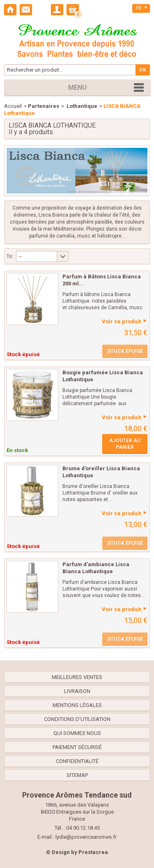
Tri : (11, 256)
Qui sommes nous (77, 733)
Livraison (77, 691)
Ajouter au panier (125, 444)
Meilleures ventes (77, 677)
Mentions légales (77, 705)
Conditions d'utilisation (77, 719)
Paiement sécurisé (77, 747)
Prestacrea (93, 852)
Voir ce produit (121, 321)
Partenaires (44, 106)
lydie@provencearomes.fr (86, 837)
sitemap (77, 775)
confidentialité (77, 761)
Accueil (13, 106)
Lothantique (81, 106)
